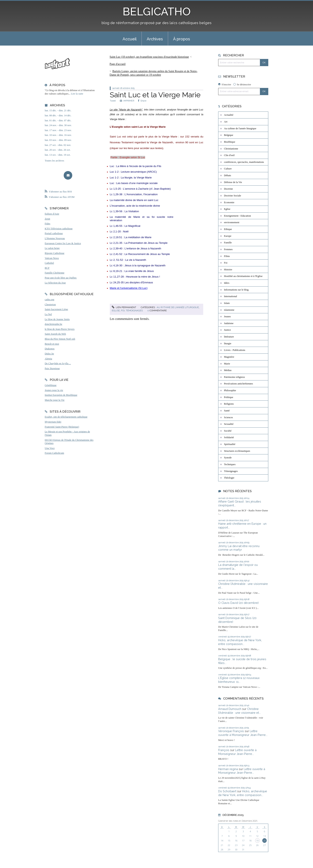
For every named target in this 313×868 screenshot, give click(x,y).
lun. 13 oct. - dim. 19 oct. (58, 155)
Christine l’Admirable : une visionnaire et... (239, 711)
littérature (229, 337)
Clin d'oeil (229, 155)
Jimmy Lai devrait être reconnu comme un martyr (239, 548)
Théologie (229, 478)
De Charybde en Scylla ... (58, 363)
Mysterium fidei (53, 422)
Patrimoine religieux (234, 377)
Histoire (228, 270)
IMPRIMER (127, 101)
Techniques (230, 464)
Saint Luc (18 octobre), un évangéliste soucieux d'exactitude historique (149, 57)
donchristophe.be (53, 324)
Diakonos (50, 349)
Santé (227, 411)
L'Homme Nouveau (55, 238)
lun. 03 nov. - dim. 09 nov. (58, 140)
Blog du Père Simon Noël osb (60, 339)
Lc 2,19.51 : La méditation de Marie (131, 237)
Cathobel (49, 263)
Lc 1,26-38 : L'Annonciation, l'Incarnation (134, 194)
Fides (48, 224)
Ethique (228, 229)
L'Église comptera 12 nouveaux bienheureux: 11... (239, 680)
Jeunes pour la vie (54, 390)
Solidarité (229, 437)
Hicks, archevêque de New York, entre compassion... (240, 642)
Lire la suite (77, 94)
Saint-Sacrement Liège (56, 309)
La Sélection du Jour (55, 283)
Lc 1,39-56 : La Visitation (124, 211)
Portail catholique (54, 233)
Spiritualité (230, 444)
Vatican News (52, 258)
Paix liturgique (52, 368)
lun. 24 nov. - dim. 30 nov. (58, 125)
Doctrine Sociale (233, 196)
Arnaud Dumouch (230, 709)
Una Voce (50, 448)
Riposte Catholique (54, 253)
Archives (155, 39)
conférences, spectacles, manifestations (244, 162)
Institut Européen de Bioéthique (61, 395)
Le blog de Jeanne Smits (57, 319)
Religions (229, 404)
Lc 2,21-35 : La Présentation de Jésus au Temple (139, 243)
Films (227, 256)
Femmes (228, 249)
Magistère (229, 357)
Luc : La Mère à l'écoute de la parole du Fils (136, 166)
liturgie (228, 343)
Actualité (229, 115)
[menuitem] (130, 39)
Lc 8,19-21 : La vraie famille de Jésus (132, 271)
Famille (228, 243)
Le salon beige (52, 248)
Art (226, 122)
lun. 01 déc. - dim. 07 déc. (58, 120)
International (230, 296)
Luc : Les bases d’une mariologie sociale (134, 183)
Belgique (229, 135)
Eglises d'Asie (52, 214)
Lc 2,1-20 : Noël (119, 231)
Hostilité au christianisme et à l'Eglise (243, 276)
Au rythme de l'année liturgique (178, 307)
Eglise (116, 311)
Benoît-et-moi (52, 344)
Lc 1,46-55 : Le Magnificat (125, 226)
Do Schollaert (227, 791)
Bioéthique (230, 142)
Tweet (113, 101)
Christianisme (231, 149)
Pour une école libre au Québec (61, 278)
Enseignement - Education (237, 216)
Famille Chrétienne (54, 273)
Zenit (47, 219)
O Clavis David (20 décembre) (238, 603)
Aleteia (48, 359)
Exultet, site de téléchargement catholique (66, 417)
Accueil (130, 39)
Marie (227, 364)
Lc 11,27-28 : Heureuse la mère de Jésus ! (135, 277)
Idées (227, 283)
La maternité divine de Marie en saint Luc (134, 200)
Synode (228, 458)
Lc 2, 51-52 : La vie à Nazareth (128, 260)
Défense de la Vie (233, 182)
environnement (232, 222)
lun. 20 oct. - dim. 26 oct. (58, 150)
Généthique (51, 385)
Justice (227, 330)
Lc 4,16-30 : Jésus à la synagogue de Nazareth (138, 265)
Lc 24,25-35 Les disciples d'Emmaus (131, 282)
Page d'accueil (118, 64)
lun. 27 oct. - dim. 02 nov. (58, 145)
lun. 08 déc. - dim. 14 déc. (58, 115)
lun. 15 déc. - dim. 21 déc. (58, 110)
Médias (228, 370)
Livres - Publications (235, 350)
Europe (228, 236)
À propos (182, 39)
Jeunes (227, 317)
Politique (229, 397)
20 (264, 841)
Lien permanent (124, 307)
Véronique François (231, 731)
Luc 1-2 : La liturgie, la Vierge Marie (131, 178)
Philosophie (230, 390)
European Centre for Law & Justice (63, 243)
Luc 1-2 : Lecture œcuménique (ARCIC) (133, 172)
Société (228, 431)
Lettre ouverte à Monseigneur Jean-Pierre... (243, 733)
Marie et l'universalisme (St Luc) (129, 288)
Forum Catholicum (54, 453)
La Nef (48, 314)
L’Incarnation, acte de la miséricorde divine (135, 206)
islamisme (229, 310)
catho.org (50, 300)
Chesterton (50, 305)
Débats (228, 175)
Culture (228, 169)
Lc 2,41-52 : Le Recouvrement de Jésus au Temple (140, 254)
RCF (47, 268)
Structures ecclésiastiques (237, 451)
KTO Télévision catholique (59, 229)
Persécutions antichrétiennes (238, 384)
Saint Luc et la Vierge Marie (155, 95)
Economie (229, 202)
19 (257, 841)
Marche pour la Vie (55, 400)
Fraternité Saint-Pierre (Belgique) (62, 427)
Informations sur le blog (236, 290)
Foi (123, 311)
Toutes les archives (54, 161)
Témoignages (134, 311)
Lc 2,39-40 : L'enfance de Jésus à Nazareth (135, 248)
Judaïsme (229, 323)
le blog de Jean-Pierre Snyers (60, 329)
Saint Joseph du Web (55, 334)
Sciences (228, 417)
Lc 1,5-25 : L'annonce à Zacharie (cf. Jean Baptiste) (140, 189)
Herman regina (228, 769)
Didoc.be (49, 354)
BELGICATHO (157, 11)
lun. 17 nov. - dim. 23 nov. (58, 130)
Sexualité (229, 424)
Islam (227, 303)
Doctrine (228, 189)
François (224, 750)
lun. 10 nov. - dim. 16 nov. (58, 135)
